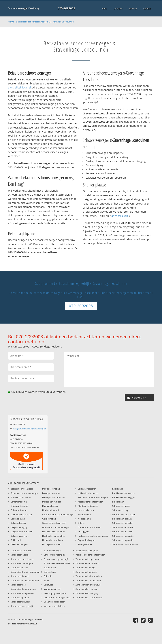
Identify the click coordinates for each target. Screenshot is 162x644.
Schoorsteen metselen (123, 523)
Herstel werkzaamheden (54, 531)
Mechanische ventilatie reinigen (93, 497)
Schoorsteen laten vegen (124, 514)
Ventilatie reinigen (52, 589)
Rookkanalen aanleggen (124, 497)
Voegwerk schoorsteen (55, 602)
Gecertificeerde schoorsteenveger (58, 514)
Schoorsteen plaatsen (122, 531)
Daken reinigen (18, 519)
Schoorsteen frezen (121, 506)
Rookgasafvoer (85, 544)
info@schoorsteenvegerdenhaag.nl (29, 429)
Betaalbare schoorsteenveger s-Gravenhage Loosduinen (45, 22)
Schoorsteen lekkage (122, 519)
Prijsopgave (83, 531)
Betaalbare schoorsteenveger (24, 493)
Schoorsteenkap (18, 585)
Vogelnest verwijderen (54, 606)
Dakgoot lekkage (18, 523)
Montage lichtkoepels (88, 506)
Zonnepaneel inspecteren (87, 559)
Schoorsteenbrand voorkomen (25, 572)
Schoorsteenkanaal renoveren (25, 580)
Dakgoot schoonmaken (22, 531)
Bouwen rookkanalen (21, 497)
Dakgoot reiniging (19, 527)
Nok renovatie (85, 514)
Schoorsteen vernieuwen (22, 559)
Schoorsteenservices (20, 602)
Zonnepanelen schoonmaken (89, 597)
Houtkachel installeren (53, 540)
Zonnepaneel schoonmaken (89, 576)
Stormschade (50, 572)
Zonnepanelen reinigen (86, 589)
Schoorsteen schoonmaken (125, 544)
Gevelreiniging (49, 519)
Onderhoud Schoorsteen (90, 527)
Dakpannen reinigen (52, 502)
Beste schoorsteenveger (22, 489)
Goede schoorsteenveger (54, 523)
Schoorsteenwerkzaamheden (58, 563)
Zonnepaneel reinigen (86, 567)
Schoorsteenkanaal (20, 576)
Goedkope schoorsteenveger (56, 527)
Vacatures (48, 585)
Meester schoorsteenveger (90, 502)
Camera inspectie (19, 502)
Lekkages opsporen (51, 544)
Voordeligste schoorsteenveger (90, 555)
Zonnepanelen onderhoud (88, 585)
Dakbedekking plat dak (21, 514)
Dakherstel (16, 540)
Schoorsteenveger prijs (55, 555)
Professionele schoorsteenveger (93, 536)
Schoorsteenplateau (20, 597)
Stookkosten (50, 567)
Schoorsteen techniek (21, 550)
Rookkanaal (118, 489)
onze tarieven (120, 216)
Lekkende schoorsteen (88, 493)
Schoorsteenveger (52, 550)
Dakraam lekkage (50, 506)
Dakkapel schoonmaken (54, 497)
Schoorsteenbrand (19, 567)
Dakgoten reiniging (20, 536)
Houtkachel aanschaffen (54, 536)
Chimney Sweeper (19, 510)
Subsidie (48, 576)
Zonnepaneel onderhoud (87, 563)
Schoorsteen (118, 502)
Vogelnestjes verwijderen (87, 550)
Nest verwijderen (86, 510)
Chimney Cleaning (19, 506)
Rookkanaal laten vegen (124, 493)
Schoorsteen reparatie (123, 540)
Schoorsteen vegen (20, 555)
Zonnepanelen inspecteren (88, 580)
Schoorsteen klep (120, 510)
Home (11, 22)
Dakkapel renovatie (51, 493)
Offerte (81, 523)
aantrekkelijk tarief (19, 87)
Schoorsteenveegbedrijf (22, 606)
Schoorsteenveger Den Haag (23, 8)
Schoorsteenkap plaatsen (22, 593)
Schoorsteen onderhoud (124, 527)
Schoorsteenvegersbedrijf (56, 559)
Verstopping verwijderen (55, 593)
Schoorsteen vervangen (22, 563)
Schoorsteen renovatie (123, 536)
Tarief (46, 580)
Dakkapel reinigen (19, 544)
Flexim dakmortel (50, 510)
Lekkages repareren (87, 489)
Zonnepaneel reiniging (86, 572)
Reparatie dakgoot (87, 540)
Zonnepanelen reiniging (87, 593)
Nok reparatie (84, 519)
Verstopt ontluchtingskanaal (57, 597)
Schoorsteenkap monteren (23, 589)
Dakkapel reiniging (51, 489)
